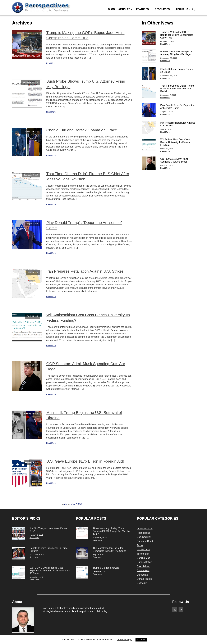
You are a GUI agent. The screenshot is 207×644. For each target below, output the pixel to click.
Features (144, 9)
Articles (126, 9)
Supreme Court (145, 541)
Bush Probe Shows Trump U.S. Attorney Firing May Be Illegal (86, 84)
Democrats (143, 575)
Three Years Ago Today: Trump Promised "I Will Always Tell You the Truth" (111, 531)
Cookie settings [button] (124, 640)
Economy (142, 583)
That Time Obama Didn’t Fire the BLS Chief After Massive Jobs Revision (88, 176)
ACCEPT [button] (141, 640)
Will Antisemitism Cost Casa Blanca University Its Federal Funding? (88, 318)
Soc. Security (144, 537)
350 (73, 504)
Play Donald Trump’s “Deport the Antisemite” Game (84, 225)
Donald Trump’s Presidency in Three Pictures (49, 549)
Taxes (140, 545)
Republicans (143, 533)
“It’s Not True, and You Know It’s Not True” (49, 530)
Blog (111, 9)
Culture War (143, 570)
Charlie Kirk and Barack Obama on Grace (82, 130)
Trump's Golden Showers (106, 568)
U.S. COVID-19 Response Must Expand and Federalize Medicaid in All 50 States (50, 571)
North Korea (143, 550)
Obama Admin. (145, 529)
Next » (79, 504)
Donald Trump (144, 579)
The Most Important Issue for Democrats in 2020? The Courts (109, 549)
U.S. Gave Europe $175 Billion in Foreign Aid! (85, 461)
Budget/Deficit (144, 562)
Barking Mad (144, 558)
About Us (183, 9)
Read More (51, 63)
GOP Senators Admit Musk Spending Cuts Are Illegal (86, 366)
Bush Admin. (144, 566)
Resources (163, 9)
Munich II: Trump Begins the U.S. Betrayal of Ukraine (84, 415)
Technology (143, 554)
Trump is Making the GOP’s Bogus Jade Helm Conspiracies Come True (85, 35)
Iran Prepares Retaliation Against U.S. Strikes (85, 271)
